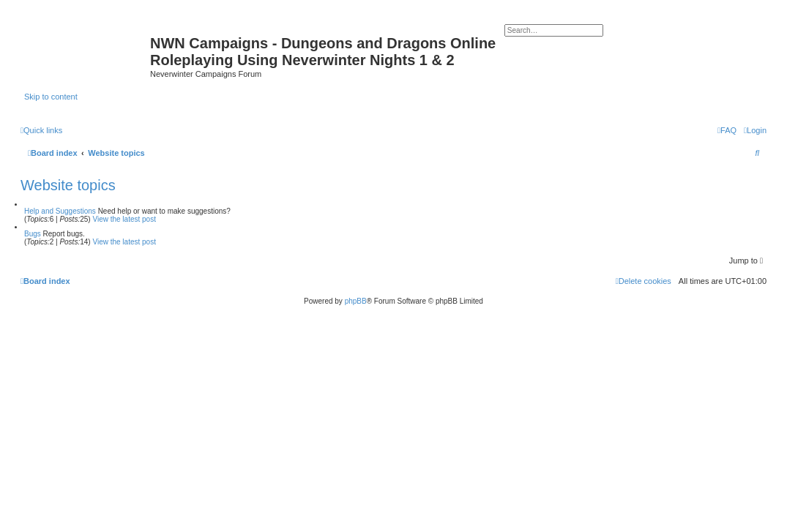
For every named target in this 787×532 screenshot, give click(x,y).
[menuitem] (755, 130)
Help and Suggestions (60, 211)
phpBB (356, 301)
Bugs (33, 234)
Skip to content (51, 97)
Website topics (68, 185)
